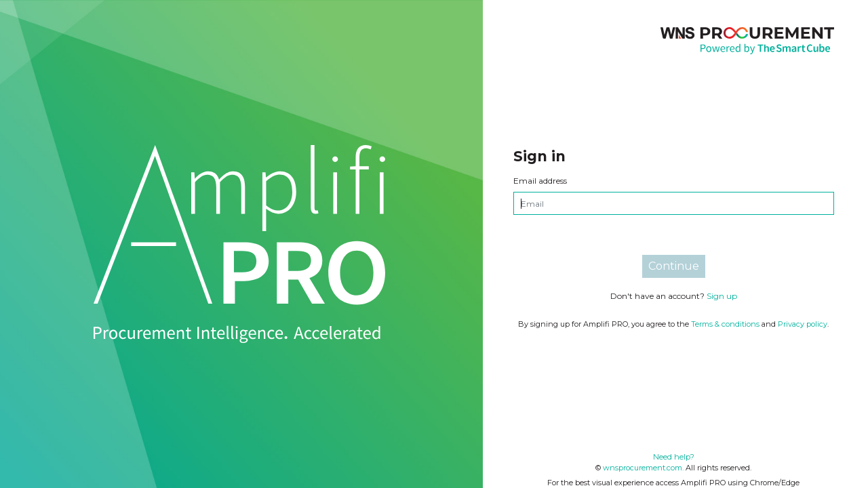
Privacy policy (803, 324)
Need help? (674, 457)
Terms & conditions (725, 324)
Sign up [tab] (722, 296)
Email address (540, 181)
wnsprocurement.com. (643, 468)
